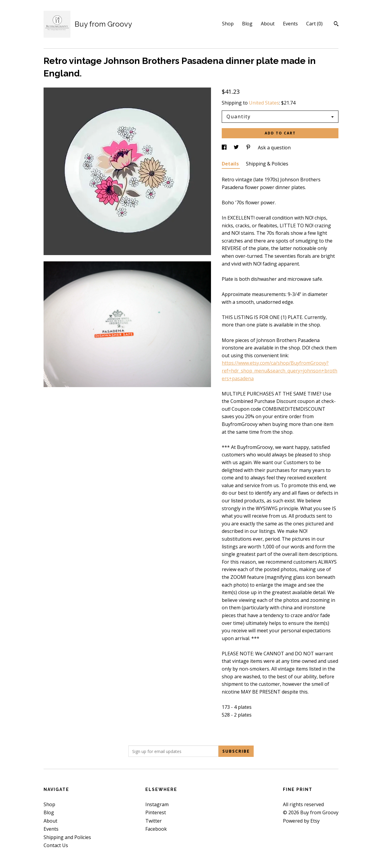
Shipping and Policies (67, 837)
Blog (247, 24)
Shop (228, 24)
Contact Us (56, 845)
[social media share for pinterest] (249, 148)
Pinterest (156, 812)
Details (231, 164)
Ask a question (274, 148)
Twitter (154, 821)
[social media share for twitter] (237, 148)
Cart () (314, 24)
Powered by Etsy (301, 821)
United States (264, 103)
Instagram (157, 804)
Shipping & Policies (267, 164)
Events (290, 24)
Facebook (156, 829)
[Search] (336, 24)
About (268, 24)
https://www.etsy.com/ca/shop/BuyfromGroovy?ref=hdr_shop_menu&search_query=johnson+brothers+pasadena (279, 371)
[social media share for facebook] (225, 148)
